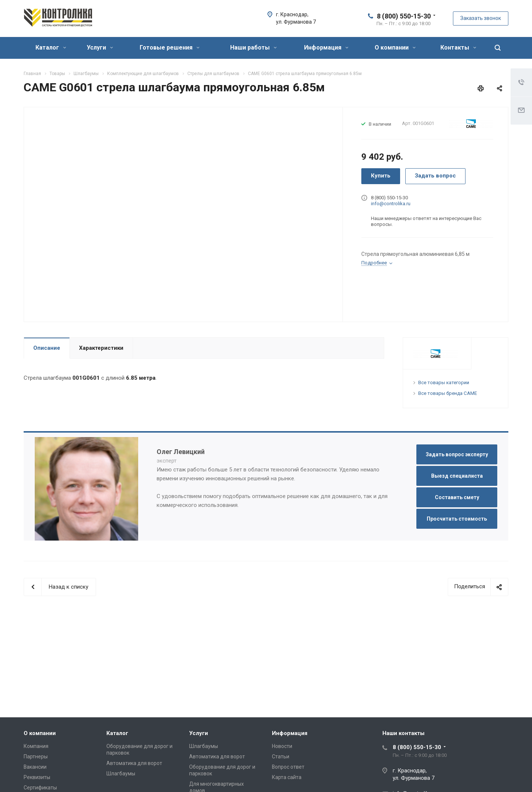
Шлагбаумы (121, 774)
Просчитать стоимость (457, 519)
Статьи (281, 757)
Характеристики (101, 348)
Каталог (51, 48)
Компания (36, 746)
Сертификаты (40, 788)
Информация (326, 48)
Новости (282, 746)
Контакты (458, 48)
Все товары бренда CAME (448, 393)
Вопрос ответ (288, 767)
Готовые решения (170, 48)
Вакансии (35, 767)
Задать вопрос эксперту (457, 454)
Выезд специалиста (457, 476)
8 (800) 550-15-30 (404, 16)
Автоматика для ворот (134, 763)
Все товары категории (444, 383)
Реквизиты (37, 777)
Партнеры (36, 757)
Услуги (100, 48)
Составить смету (457, 497)
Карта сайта (287, 777)
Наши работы (253, 48)
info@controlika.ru (391, 204)
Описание (47, 348)
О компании (395, 48)
